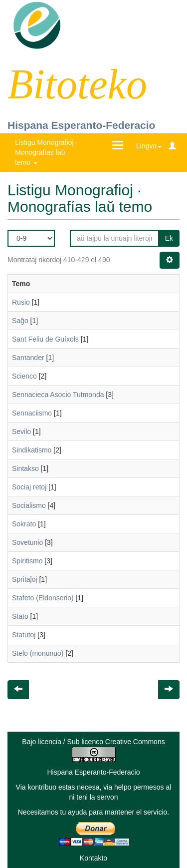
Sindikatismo (32, 450)
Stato (20, 616)
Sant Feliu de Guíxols (45, 339)
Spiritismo (27, 561)
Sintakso (25, 468)
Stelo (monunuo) (38, 653)
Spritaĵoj (25, 579)
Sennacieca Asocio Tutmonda (58, 395)
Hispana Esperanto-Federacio (81, 125)
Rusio (21, 302)
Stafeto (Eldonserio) (43, 598)
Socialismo (29, 505)
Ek (169, 238)
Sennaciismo (32, 413)
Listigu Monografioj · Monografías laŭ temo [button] (46, 152)
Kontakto (93, 858)
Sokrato (24, 524)
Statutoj (24, 635)
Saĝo (20, 321)
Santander (28, 358)
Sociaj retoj (29, 487)
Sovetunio (27, 542)
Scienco (24, 376)
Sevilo (21, 432)
